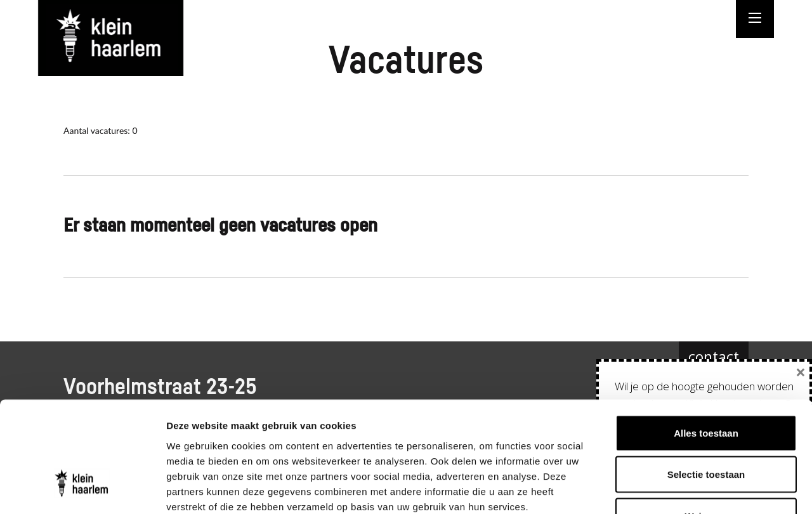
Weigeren (706, 431)
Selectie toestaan (706, 389)
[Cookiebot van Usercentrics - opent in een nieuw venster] (82, 489)
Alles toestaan (706, 347)
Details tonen (685, 489)
